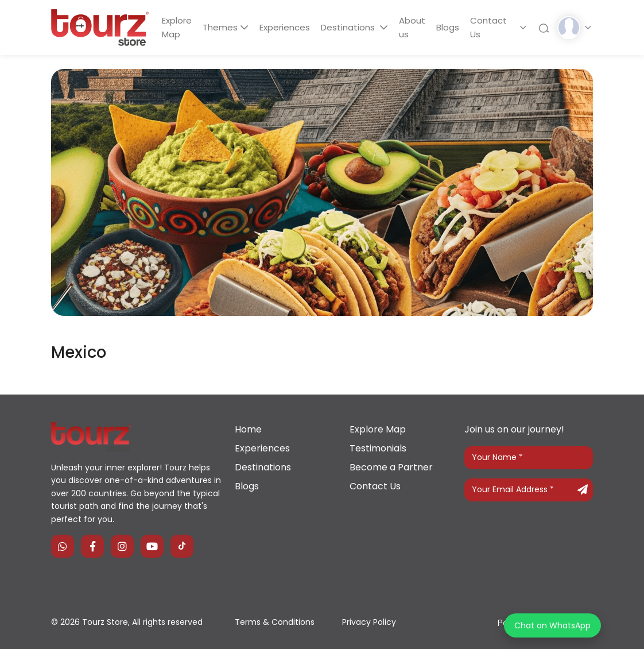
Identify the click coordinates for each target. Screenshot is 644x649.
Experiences (287, 27)
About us (416, 27)
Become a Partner (391, 467)
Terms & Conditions (275, 622)
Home (248, 429)
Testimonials (378, 448)
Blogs (452, 27)
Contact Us (494, 27)
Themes (222, 27)
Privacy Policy (369, 622)
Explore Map (177, 27)
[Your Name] (529, 458)
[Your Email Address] (529, 490)
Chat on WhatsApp (552, 625)
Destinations (352, 27)
